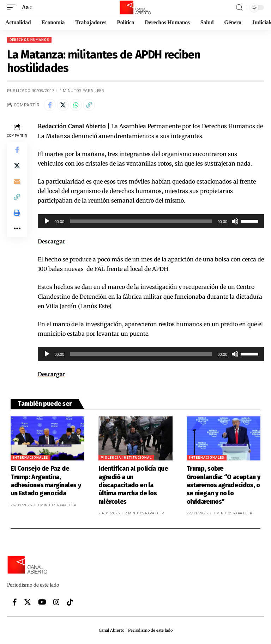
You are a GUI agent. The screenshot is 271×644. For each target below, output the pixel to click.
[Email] (17, 184)
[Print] (17, 218)
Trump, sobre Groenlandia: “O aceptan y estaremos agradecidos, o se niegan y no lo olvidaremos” (224, 485)
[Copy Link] (89, 105)
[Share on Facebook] (50, 105)
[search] (239, 8)
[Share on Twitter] (63, 105)
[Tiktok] (70, 602)
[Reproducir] (47, 221)
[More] (17, 235)
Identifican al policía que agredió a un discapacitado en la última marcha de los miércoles (133, 485)
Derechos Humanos (29, 40)
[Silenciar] (235, 221)
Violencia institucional (126, 457)
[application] (151, 221)
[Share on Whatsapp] (76, 105)
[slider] (141, 221)
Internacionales (31, 457)
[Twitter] (28, 602)
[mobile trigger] (13, 7)
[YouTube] (42, 602)
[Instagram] (56, 602)
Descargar (52, 241)
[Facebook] (15, 602)
